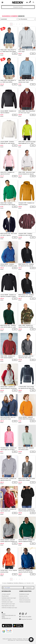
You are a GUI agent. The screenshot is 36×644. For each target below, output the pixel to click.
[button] (27, 2)
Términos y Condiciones (17, 639)
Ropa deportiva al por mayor (8, 606)
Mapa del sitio (26, 639)
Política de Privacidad (7, 639)
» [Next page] (25, 24)
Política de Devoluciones (25, 600)
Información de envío (24, 598)
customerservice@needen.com (9, 615)
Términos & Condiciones (25, 602)
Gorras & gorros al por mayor (8, 604)
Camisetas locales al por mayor (9, 598)
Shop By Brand (5, 596)
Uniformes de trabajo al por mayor (9, 608)
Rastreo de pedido (26, 617)
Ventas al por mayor (6, 600)
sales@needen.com (6, 618)
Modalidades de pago (24, 594)
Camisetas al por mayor (7, 602)
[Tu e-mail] (13, 588)
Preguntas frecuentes (26, 619)
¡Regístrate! (29, 588)
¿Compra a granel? (6, 594)
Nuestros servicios (23, 596)
